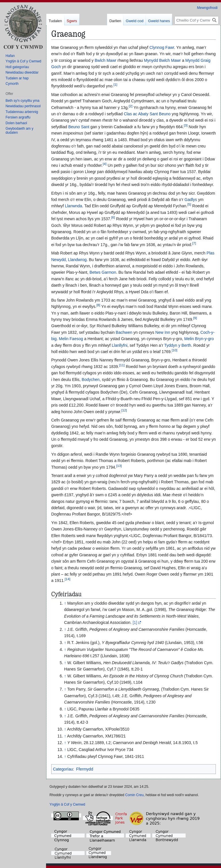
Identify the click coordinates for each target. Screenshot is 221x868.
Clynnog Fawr (162, 47)
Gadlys (191, 200)
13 (119, 466)
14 (67, 579)
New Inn (163, 332)
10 (175, 350)
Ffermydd (85, 769)
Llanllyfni (119, 345)
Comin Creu (134, 795)
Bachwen (124, 332)
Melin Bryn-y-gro (199, 339)
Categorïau (63, 769)
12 (124, 410)
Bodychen (91, 380)
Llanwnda (73, 206)
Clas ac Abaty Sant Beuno (147, 114)
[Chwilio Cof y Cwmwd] (197, 20)
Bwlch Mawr (105, 60)
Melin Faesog (71, 339)
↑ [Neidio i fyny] (65, 603)
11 (122, 365)
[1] (135, 622)
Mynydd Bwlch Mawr (162, 60)
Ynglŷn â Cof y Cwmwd (67, 804)
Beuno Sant (79, 127)
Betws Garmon (103, 272)
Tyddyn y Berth (178, 345)
